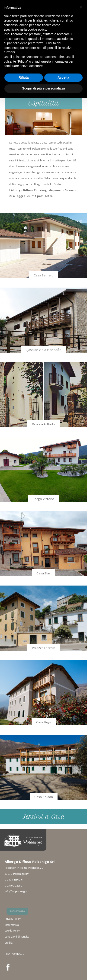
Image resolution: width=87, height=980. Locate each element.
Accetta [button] (63, 77)
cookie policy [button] (37, 29)
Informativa (12, 925)
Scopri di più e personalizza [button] (43, 88)
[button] (81, 7)
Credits (9, 943)
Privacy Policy (13, 919)
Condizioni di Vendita (17, 937)
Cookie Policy (12, 931)
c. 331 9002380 (13, 886)
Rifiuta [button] (24, 77)
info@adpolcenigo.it (17, 892)
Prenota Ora (18, 915)
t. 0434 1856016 (14, 880)
